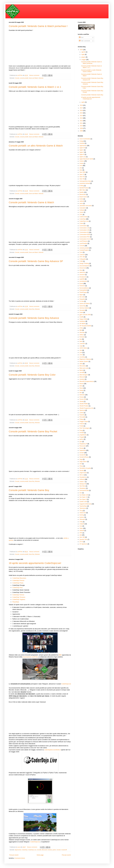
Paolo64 (82, 415)
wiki (81, 535)
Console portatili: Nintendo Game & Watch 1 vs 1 (35, 87)
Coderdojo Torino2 (18, 595)
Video (81, 528)
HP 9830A (82, 324)
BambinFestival (84, 188)
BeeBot (82, 192)
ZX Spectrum (83, 544)
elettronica (82, 272)
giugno (84, 57)
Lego (81, 346)
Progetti (82, 437)
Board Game (83, 197)
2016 (82, 110)
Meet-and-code (84, 368)
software (82, 479)
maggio (84, 60)
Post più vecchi (66, 855)
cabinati (82, 201)
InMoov (82, 335)
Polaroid (82, 424)
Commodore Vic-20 (85, 239)
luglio (83, 54)
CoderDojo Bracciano (19, 578)
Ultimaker (82, 519)
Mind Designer (84, 375)
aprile (83, 102)
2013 (82, 118)
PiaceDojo (16, 602)
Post (81, 37)
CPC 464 (82, 257)
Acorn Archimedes (85, 139)
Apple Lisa (83, 157)
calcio (81, 203)
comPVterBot (83, 243)
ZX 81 (81, 542)
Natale (81, 390)
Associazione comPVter (30, 657)
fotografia (82, 299)
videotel (82, 531)
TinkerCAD (83, 513)
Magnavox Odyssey (85, 359)
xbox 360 (82, 537)
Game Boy (32, 309)
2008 (82, 131)
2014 (82, 116)
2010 (82, 126)
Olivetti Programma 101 (86, 408)
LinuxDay (82, 357)
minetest (50, 850)
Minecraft (44, 850)
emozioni (82, 275)
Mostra (81, 384)
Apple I (81, 150)
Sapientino (83, 450)
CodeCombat (83, 217)
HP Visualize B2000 (85, 326)
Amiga (81, 141)
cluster (81, 212)
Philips (81, 419)
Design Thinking (84, 263)
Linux (81, 355)
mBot (81, 364)
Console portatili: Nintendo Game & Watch (31, 202)
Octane (82, 397)
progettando (83, 435)
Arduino (82, 161)
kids (81, 339)
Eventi (81, 284)
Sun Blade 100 (84, 495)
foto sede (82, 297)
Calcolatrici (83, 208)
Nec (81, 393)
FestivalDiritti (83, 290)
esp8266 (82, 279)
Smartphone (83, 477)
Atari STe (82, 177)
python (54, 850)
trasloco (82, 517)
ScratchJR (64, 850)
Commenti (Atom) (20, 858)
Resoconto (83, 446)
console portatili (24, 78)
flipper (81, 295)
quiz (81, 442)
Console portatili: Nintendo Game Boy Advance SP (36, 261)
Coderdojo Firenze (18, 580)
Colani (81, 223)
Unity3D (82, 524)
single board (83, 473)
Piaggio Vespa (84, 422)
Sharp (81, 466)
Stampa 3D (83, 484)
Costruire (82, 255)
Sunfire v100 (83, 502)
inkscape (82, 332)
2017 (82, 108)
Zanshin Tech (83, 539)
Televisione (83, 508)
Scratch (59, 850)
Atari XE (82, 179)
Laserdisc (82, 344)
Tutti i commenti (84, 41)
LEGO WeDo (83, 348)
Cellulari (82, 210)
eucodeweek (83, 281)
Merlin (81, 370)
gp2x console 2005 (85, 315)
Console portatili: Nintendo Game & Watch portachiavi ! (38, 26)
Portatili (82, 433)
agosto (84, 52)
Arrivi (81, 166)
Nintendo (41, 78)
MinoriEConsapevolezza (87, 381)
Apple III (82, 154)
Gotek (81, 312)
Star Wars (82, 486)
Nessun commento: (35, 75)
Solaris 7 (82, 482)
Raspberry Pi (83, 444)
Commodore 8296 (85, 235)
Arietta (81, 163)
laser (81, 341)
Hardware (82, 321)
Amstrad (82, 143)
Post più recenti (14, 855)
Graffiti (81, 317)
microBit (39, 850)
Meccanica (83, 366)
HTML (81, 328)
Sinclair (82, 471)
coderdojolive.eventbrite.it (53, 750)
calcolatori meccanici (86, 206)
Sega (81, 459)
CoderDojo (25, 850)
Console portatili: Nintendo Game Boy (29, 490)
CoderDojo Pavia (18, 583)
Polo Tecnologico (84, 428)
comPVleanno (84, 241)
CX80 (81, 261)
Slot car (82, 475)
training (82, 515)
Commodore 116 (84, 228)
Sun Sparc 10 (83, 497)
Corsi (81, 252)
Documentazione (84, 266)
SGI (81, 464)
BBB (60, 655)
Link (81, 353)
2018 (82, 105)
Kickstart (82, 337)
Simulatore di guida (85, 468)
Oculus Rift (83, 399)
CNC (81, 215)
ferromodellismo (84, 288)
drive (81, 270)
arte (81, 168)
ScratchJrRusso (84, 457)
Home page (40, 855)
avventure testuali (85, 183)
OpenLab (82, 410)
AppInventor (18, 850)
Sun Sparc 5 (83, 499)
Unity (81, 522)
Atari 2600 (82, 172)
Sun (81, 493)
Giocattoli (82, 310)
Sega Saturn (83, 462)
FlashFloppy (83, 292)
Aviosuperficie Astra (85, 181)
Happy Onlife (83, 319)
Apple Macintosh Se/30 (86, 159)
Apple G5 (82, 148)
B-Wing (82, 186)
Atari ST (82, 175)
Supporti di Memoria (85, 504)
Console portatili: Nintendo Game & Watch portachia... (91, 63)
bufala (81, 199)
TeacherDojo (83, 506)
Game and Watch (33, 78)
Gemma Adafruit (84, 308)
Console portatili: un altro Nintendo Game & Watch (36, 146)
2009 (82, 128)
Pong (81, 430)
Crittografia (83, 259)
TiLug (81, 511)
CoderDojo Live (32, 850)
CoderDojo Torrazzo (19, 597)
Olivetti (81, 402)
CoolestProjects (84, 250)
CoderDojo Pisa (17, 588)
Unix (81, 526)
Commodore (83, 226)
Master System (84, 361)
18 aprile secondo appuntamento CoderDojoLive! (35, 563)
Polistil (81, 426)
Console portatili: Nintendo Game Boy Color (32, 375)
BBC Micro (83, 190)
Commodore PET (85, 237)
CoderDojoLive (66, 684)
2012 (82, 121)
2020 (82, 50)
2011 (82, 123)
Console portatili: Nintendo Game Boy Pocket (33, 431)
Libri (81, 350)
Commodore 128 (84, 230)
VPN (81, 533)
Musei (81, 388)
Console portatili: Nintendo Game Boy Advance (34, 318)
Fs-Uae (82, 301)
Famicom (82, 286)
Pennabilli (82, 417)
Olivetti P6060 (84, 404)
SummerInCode (84, 490)
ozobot (81, 413)
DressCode (83, 268)
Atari (81, 170)
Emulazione (83, 277)
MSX (81, 386)
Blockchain (83, 194)
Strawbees (83, 488)
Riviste (81, 448)
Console (17, 78)
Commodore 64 (84, 232)
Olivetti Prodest (84, 406)
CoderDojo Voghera (19, 599)
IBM (81, 330)
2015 (82, 113)
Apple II (82, 152)
